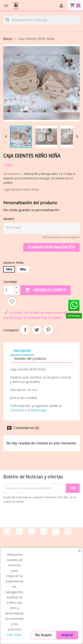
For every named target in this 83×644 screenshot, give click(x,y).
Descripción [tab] (22, 351)
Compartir (25, 330)
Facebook (7, 531)
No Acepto (43, 635)
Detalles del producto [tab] (30, 359)
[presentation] (40, 516)
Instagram (44, 531)
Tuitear (37, 330)
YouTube (19, 531)
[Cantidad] (9, 290)
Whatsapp (39, 410)
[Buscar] (41, 20)
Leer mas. (14, 635)
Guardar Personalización (51, 247)
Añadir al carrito (45, 290)
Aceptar (67, 635)
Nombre (9, 219)
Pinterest (48, 330)
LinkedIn (56, 531)
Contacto (17, 410)
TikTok (68, 531)
